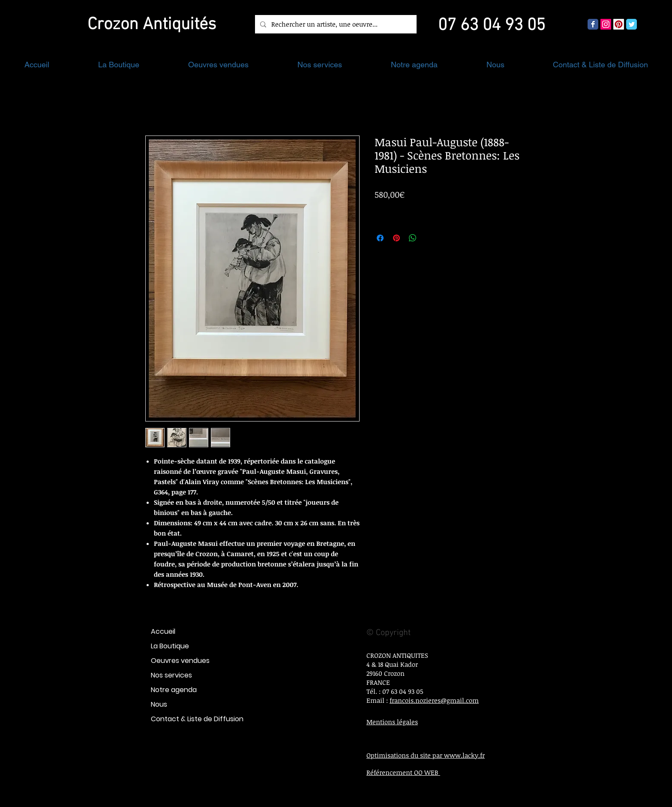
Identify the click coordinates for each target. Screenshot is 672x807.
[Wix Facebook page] (593, 24)
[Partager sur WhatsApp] (413, 238)
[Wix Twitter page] (631, 24)
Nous (159, 704)
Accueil (163, 631)
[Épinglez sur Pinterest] (396, 238)
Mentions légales (392, 722)
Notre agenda (174, 690)
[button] (119, 65)
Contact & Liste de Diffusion (197, 719)
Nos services (171, 675)
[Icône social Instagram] (606, 24)
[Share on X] (429, 238)
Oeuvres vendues (180, 661)
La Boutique (170, 646)
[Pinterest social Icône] (619, 24)
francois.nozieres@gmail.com (434, 700)
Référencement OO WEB (403, 772)
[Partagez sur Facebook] (380, 238)
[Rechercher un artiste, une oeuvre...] (335, 24)
